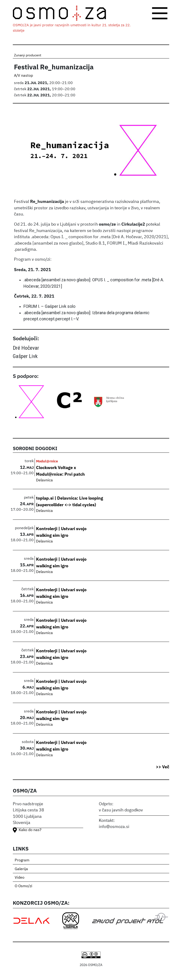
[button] (91, 152)
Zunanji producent (28, 55)
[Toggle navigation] (160, 13)
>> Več (163, 767)
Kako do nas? (30, 830)
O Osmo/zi (23, 886)
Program (22, 860)
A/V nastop (23, 76)
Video (20, 878)
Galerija (21, 869)
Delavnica (44, 480)
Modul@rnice (47, 461)
